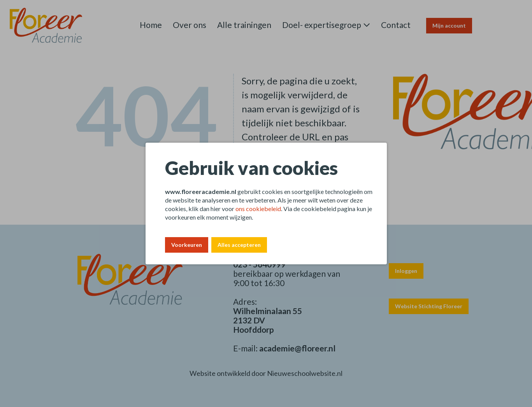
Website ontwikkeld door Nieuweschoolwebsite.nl (266, 373)
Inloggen (406, 271)
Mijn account (449, 25)
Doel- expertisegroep (322, 25)
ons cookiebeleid (258, 209)
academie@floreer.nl (297, 348)
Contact (396, 25)
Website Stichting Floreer (429, 306)
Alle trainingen (244, 25)
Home (151, 25)
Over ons (190, 25)
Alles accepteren (239, 245)
